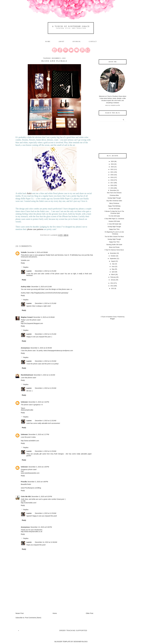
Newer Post (20, 613)
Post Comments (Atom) (33, 618)
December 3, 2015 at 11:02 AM (44, 375)
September (113, 259)
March (113, 275)
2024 (112, 164)
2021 (112, 172)
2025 (112, 161)
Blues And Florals (114, 247)
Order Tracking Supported (73, 630)
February (113, 277)
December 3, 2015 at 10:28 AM (44, 317)
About (62, 42)
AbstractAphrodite (27, 410)
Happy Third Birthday (114, 206)
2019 (112, 177)
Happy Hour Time (114, 229)
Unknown (24, 402)
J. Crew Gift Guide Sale (114, 224)
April (113, 272)
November (113, 253)
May (113, 269)
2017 (112, 183)
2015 (112, 188)
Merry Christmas (114, 203)
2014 (112, 283)
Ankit (29, 193)
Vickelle (24, 252)
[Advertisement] (32, 597)
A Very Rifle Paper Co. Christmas (114, 219)
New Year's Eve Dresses (114, 193)
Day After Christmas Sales (114, 201)
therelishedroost (27, 375)
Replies (26, 267)
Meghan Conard (27, 317)
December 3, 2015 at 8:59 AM (37, 252)
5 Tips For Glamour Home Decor (114, 250)
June (113, 267)
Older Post (90, 613)
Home (48, 42)
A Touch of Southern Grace (71, 26)
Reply (23, 263)
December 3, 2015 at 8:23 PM (42, 496)
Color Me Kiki (26, 496)
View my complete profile (113, 105)
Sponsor (77, 42)
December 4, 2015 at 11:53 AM (46, 451)
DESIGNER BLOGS (80, 642)
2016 (112, 185)
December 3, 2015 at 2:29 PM (39, 467)
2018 (112, 180)
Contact (93, 42)
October (113, 256)
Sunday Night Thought (114, 198)
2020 (112, 175)
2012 (113, 288)
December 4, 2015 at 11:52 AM (46, 361)
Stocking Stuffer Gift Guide (114, 245)
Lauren (29, 271)
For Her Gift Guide (114, 209)
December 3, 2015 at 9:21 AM (41, 287)
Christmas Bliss (114, 195)
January (113, 280)
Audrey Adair (26, 287)
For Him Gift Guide (114, 216)
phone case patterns (35, 229)
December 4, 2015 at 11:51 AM (46, 271)
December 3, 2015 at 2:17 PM (39, 434)
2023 (112, 167)
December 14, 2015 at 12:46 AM (46, 542)
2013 (112, 286)
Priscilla (24, 482)
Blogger (112, 319)
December (113, 190)
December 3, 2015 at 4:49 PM (38, 482)
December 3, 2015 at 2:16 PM (39, 402)
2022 (112, 169)
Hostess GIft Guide (114, 221)
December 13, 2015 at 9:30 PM (41, 527)
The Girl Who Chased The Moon (114, 237)
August (113, 261)
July (113, 264)
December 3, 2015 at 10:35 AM (41, 348)
